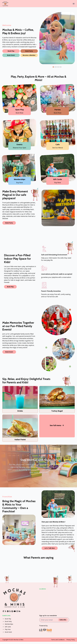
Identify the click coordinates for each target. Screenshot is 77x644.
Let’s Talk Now (50, 548)
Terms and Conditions (58, 640)
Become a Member (29, 55)
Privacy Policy (71, 640)
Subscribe (63, 620)
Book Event (11, 55)
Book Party (29, 51)
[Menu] (74, 4)
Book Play (11, 51)
